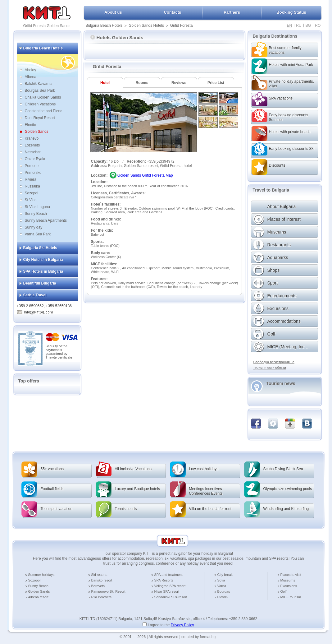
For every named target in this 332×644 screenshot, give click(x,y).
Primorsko (33, 173)
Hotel (105, 83)
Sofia (221, 580)
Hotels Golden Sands (117, 37)
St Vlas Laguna (37, 207)
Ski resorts (99, 575)
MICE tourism (291, 597)
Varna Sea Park (38, 234)
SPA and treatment (169, 575)
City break (225, 575)
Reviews (179, 83)
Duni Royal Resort (40, 118)
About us (113, 12)
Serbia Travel (35, 295)
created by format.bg (198, 637)
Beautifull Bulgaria (40, 283)
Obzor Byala (35, 159)
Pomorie (32, 166)
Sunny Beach (36, 214)
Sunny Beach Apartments (46, 220)
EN (290, 25)
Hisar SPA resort (167, 591)
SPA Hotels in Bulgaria (43, 271)
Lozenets (32, 145)
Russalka (32, 186)
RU (299, 25)
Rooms (142, 83)
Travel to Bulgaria (271, 190)
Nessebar (33, 152)
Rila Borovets (101, 597)
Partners (232, 12)
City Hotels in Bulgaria (43, 260)
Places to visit (291, 575)
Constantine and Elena (44, 111)
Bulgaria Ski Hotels (40, 248)
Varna (222, 586)
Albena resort (38, 597)
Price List (216, 83)
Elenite (31, 125)
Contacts (173, 12)
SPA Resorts (164, 580)
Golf (284, 591)
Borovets (98, 586)
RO (318, 25)
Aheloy (31, 70)
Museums (288, 580)
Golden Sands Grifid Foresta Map (145, 175)
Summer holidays (41, 575)
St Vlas (31, 200)
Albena (31, 77)
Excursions (289, 586)
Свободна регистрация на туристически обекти (274, 365)
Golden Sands (37, 132)
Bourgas (224, 591)
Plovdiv (223, 597)
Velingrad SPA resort (170, 586)
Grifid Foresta (182, 25)
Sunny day (34, 227)
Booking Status (291, 12)
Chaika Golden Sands (43, 97)
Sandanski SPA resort (171, 597)
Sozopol (32, 193)
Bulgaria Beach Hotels (104, 25)
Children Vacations (40, 104)
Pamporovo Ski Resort (108, 591)
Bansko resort (102, 580)
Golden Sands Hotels (146, 25)
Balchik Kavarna (38, 84)
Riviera (31, 179)
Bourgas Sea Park (40, 90)
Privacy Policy (182, 625)
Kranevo (32, 138)
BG (308, 25)
